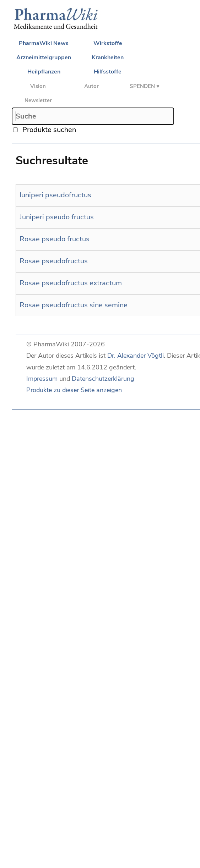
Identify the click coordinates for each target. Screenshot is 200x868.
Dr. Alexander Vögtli (136, 356)
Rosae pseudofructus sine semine (74, 305)
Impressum (42, 379)
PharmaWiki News (44, 43)
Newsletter (38, 100)
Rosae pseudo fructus (55, 239)
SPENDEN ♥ (145, 86)
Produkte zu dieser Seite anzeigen (74, 390)
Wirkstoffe (108, 43)
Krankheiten (108, 57)
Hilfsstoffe (108, 72)
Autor (91, 86)
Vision (38, 86)
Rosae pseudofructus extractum (71, 283)
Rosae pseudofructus (54, 261)
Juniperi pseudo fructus (57, 217)
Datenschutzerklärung (103, 379)
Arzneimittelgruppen (44, 57)
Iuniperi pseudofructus (55, 195)
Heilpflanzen (44, 72)
